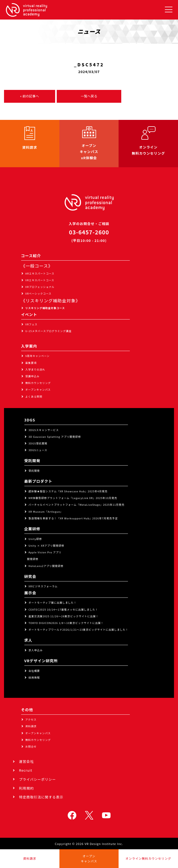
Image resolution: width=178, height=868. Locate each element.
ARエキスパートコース (40, 273)
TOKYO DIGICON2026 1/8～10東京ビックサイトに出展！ (66, 623)
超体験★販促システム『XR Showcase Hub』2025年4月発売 (68, 491)
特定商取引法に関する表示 (41, 797)
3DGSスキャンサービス (44, 430)
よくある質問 (34, 397)
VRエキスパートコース (40, 280)
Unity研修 (35, 539)
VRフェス (31, 324)
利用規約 (26, 788)
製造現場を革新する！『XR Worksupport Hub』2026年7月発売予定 (73, 518)
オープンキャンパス (38, 390)
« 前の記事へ (29, 96)
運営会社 (26, 761)
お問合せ (31, 747)
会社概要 (34, 671)
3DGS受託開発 (38, 443)
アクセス (31, 719)
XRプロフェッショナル (40, 287)
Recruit (26, 770)
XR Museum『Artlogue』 (46, 512)
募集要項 (31, 363)
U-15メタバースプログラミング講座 (49, 331)
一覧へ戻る (89, 96)
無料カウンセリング (38, 383)
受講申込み (33, 376)
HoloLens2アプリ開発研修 (46, 566)
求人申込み (36, 650)
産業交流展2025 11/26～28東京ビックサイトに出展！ (64, 616)
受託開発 (34, 471)
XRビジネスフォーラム (43, 586)
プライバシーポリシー (37, 779)
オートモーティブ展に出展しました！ (53, 603)
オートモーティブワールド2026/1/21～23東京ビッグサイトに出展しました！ (79, 630)
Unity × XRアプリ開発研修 (47, 546)
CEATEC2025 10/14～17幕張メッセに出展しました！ (63, 610)
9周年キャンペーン (38, 356)
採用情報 (34, 677)
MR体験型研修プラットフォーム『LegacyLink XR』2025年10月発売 (73, 498)
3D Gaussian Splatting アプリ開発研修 (55, 437)
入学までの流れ (35, 370)
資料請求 (31, 726)
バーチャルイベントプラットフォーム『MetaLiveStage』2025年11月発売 (77, 505)
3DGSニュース (38, 450)
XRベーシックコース (39, 294)
